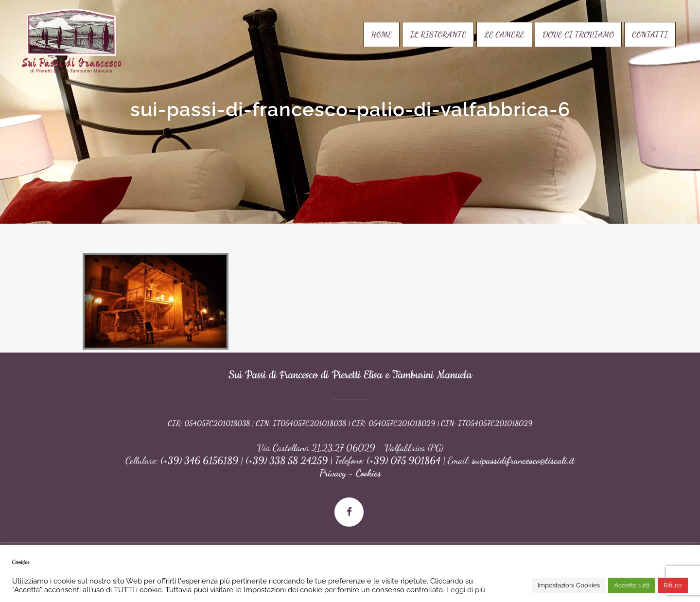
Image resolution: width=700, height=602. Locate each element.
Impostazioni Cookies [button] (569, 585)
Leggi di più (466, 590)
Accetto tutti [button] (632, 585)
